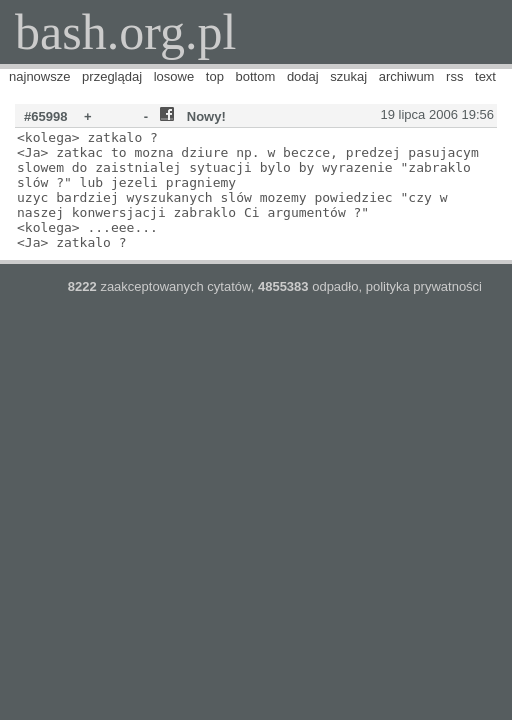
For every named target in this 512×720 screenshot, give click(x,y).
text (485, 76)
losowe (174, 76)
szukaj (348, 76)
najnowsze (39, 76)
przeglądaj (112, 76)
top (215, 76)
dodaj (303, 76)
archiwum (407, 76)
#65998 (45, 116)
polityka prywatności (424, 286)
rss (454, 76)
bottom (256, 76)
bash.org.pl (125, 32)
